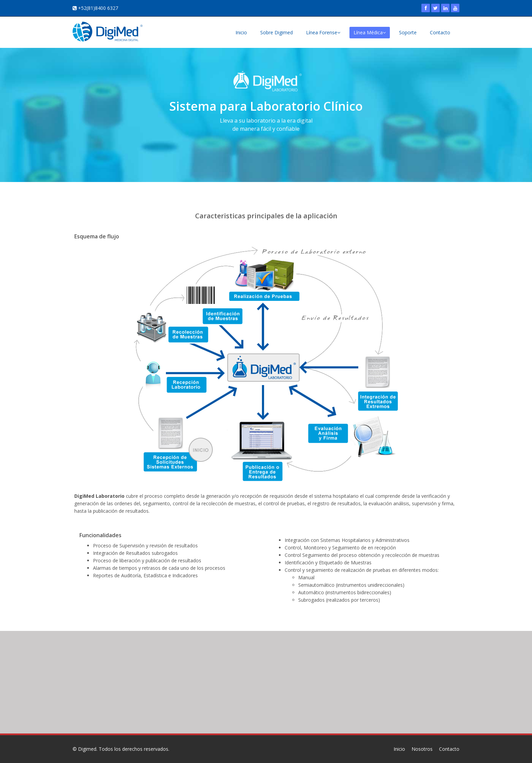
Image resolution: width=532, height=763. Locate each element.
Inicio (241, 32)
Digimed (87, 749)
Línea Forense (323, 32)
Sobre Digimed (277, 32)
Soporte (408, 32)
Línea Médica (370, 32)
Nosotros (422, 749)
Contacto (440, 32)
